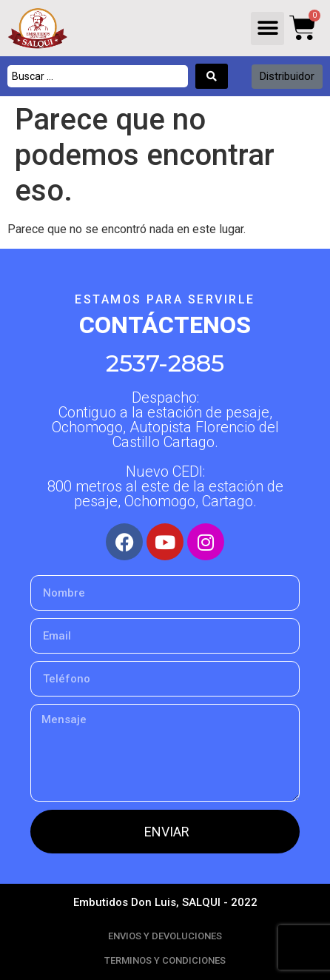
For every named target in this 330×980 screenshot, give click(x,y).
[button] (267, 28)
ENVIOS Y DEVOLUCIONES (165, 936)
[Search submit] (212, 76)
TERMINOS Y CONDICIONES (165, 960)
